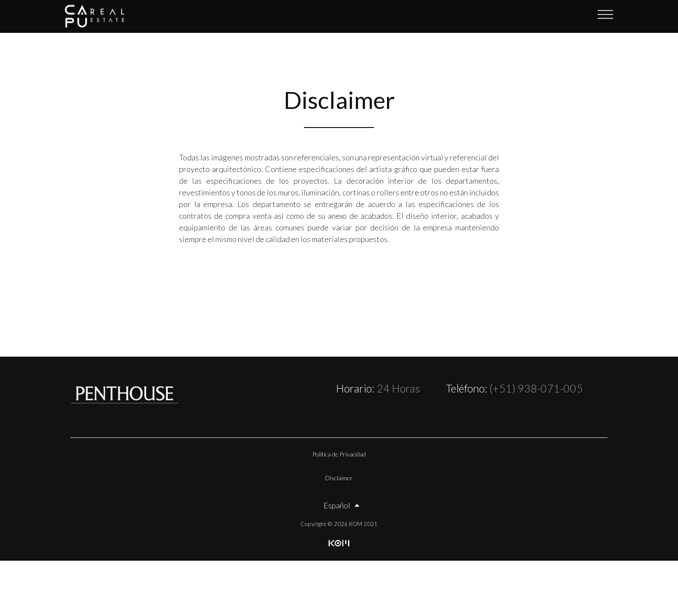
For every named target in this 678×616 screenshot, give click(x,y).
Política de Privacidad (339, 454)
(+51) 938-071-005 (536, 388)
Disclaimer (339, 478)
